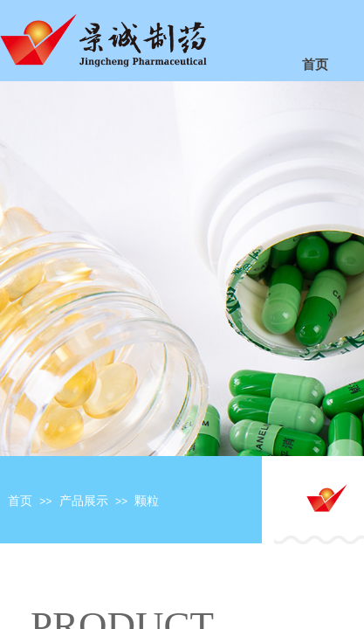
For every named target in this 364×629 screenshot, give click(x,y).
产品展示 (84, 501)
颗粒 (147, 501)
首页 (20, 501)
